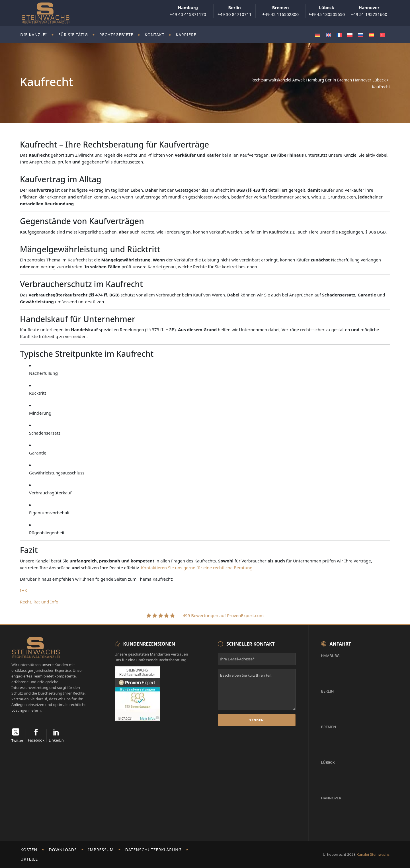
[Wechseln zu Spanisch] (372, 35)
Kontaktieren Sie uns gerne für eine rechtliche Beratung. (198, 568)
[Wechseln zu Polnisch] (350, 35)
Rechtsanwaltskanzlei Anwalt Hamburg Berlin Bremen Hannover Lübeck (319, 80)
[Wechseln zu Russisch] (361, 35)
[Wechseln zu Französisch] (339, 35)
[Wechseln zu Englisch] (328, 35)
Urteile (29, 859)
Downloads (63, 850)
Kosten (29, 850)
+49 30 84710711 (234, 11)
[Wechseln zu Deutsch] (317, 35)
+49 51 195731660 (369, 11)
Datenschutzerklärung (153, 850)
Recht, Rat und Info (39, 602)
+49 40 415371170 (188, 11)
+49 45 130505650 (327, 11)
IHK (24, 590)
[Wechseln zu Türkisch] (382, 35)
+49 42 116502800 (280, 11)
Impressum (101, 850)
